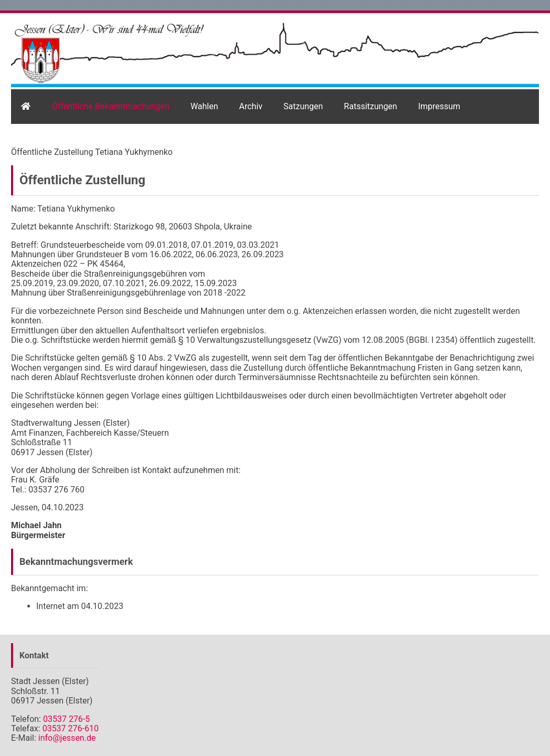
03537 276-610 (71, 728)
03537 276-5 (66, 719)
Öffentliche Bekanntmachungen (111, 106)
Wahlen (204, 106)
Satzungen (303, 106)
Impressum (440, 106)
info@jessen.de (67, 738)
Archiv (251, 106)
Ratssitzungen (370, 106)
